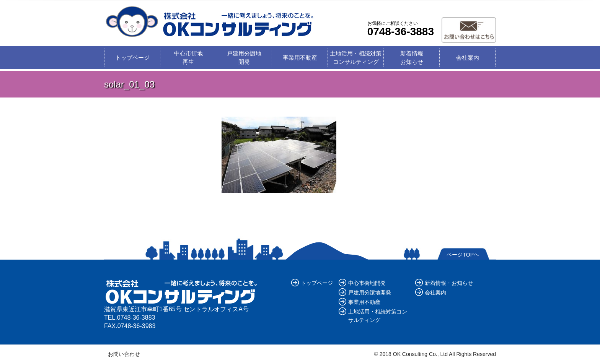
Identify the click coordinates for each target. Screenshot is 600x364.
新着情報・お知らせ (449, 283)
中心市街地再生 (188, 58)
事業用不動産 (300, 58)
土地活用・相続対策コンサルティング (356, 58)
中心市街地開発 (367, 283)
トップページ (132, 58)
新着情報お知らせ (412, 58)
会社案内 (468, 58)
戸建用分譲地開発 (244, 58)
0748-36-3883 (401, 32)
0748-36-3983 (137, 326)
